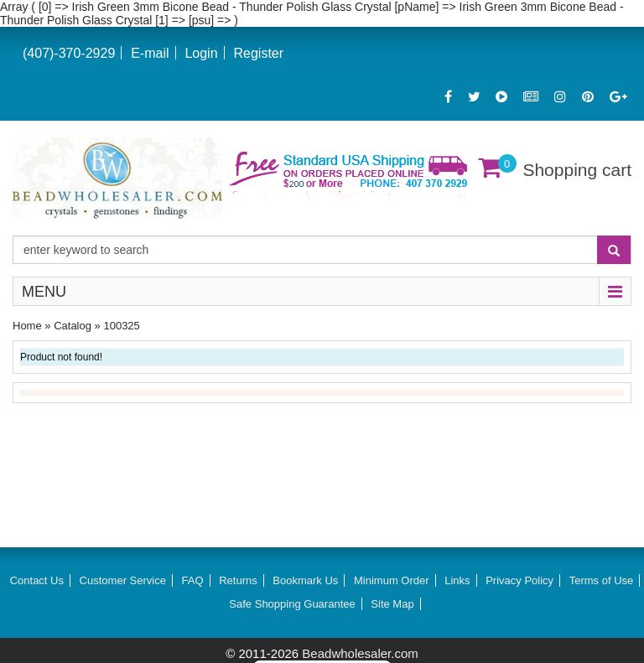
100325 (121, 326)
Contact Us (37, 580)
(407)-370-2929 (69, 53)
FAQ (193, 580)
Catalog (73, 326)
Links (457, 580)
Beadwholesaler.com (360, 653)
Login (201, 53)
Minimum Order (392, 580)
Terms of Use (602, 580)
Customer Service (123, 580)
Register (258, 53)
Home (27, 326)
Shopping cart (577, 170)
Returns (238, 580)
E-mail (150, 53)
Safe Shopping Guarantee (292, 604)
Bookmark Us (305, 580)
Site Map (392, 604)
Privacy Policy (519, 580)
